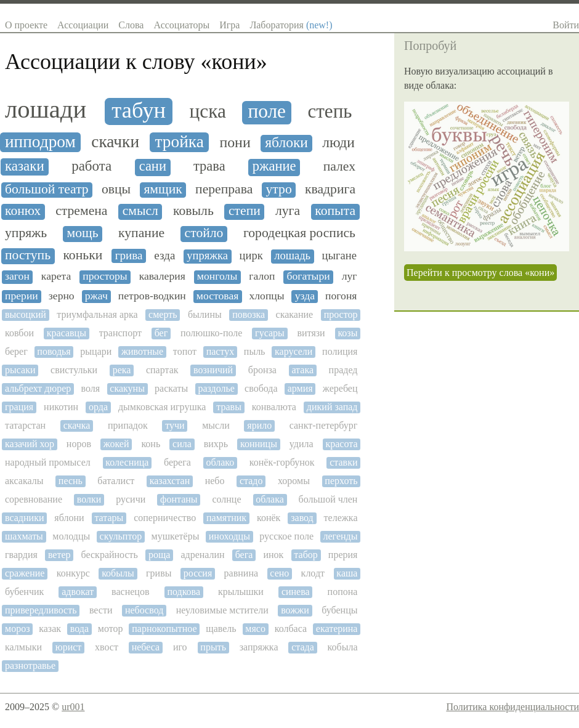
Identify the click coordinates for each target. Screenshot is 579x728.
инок (273, 555)
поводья (54, 351)
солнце (226, 499)
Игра (229, 25)
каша (347, 573)
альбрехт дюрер (38, 388)
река (122, 370)
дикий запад (332, 407)
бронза (262, 370)
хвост (107, 647)
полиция (340, 351)
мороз (17, 629)
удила (302, 444)
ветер (59, 555)
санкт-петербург (324, 425)
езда (164, 255)
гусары (270, 333)
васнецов (130, 592)
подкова (184, 592)
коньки (83, 255)
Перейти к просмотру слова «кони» (480, 273)
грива (129, 255)
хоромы (294, 481)
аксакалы (24, 481)
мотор (111, 629)
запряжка (259, 647)
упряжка (207, 256)
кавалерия (162, 276)
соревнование (34, 499)
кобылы (118, 573)
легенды (340, 536)
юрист (69, 647)
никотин (61, 407)
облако (220, 462)
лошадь (292, 256)
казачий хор (30, 444)
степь (330, 111)
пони (235, 142)
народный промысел (48, 462)
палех (339, 167)
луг (350, 276)
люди (338, 143)
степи (245, 211)
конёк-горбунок (282, 462)
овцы (116, 189)
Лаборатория (291, 25)
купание (141, 233)
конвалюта (274, 407)
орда (98, 407)
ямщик (163, 189)
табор (306, 555)
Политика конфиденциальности (512, 707)
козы (347, 333)
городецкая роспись (299, 233)
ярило (259, 425)
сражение (25, 573)
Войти (566, 25)
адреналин (202, 555)
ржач (96, 296)
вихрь (216, 444)
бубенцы (339, 610)
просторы (105, 276)
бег (161, 333)
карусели (294, 351)
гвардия (21, 555)
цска (208, 111)
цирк (251, 256)
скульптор (121, 536)
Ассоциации (83, 25)
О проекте (26, 25)
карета (56, 276)
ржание (274, 166)
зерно (62, 296)
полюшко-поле (211, 333)
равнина (241, 573)
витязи (311, 333)
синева (296, 592)
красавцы (67, 333)
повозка (249, 314)
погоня (341, 296)
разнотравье (30, 665)
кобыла (343, 647)
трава (209, 166)
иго (180, 647)
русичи (131, 499)
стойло (204, 233)
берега (177, 462)
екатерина (337, 629)
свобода (261, 388)
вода (79, 629)
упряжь (26, 233)
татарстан (25, 425)
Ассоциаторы (181, 25)
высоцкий (26, 314)
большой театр (47, 189)
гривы (159, 573)
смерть (163, 314)
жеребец (340, 388)
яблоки (286, 143)
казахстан (170, 481)
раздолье (216, 388)
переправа (224, 189)
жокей (116, 444)
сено (279, 573)
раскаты (171, 388)
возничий (213, 370)
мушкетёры (176, 536)
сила (182, 444)
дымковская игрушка (162, 407)
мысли (216, 425)
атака (302, 370)
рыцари (96, 351)
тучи (175, 425)
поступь (28, 255)
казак (50, 629)
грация (19, 407)
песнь (71, 481)
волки (89, 499)
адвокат (78, 592)
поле (267, 111)
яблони (69, 518)
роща (159, 555)
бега (244, 555)
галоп (262, 276)
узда (305, 296)
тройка (180, 142)
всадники (24, 518)
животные (142, 351)
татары (109, 518)
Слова (131, 25)
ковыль (193, 211)
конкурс (73, 573)
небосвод (144, 610)
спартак (162, 370)
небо (215, 481)
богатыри (309, 276)
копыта (335, 211)
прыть (213, 647)
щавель (221, 629)
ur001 (73, 707)
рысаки (20, 370)
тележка (341, 518)
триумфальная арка (97, 314)
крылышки (241, 592)
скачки (115, 142)
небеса (146, 647)
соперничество (165, 518)
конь (151, 444)
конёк (269, 518)
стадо (251, 481)
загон (17, 276)
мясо (255, 629)
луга (288, 211)
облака (269, 499)
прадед (343, 370)
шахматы (24, 536)
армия (300, 388)
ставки (343, 462)
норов (79, 444)
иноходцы (229, 536)
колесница (127, 462)
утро (279, 189)
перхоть (341, 481)
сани (153, 166)
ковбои (19, 333)
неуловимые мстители (222, 610)
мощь (83, 233)
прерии (22, 296)
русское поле (286, 536)
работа (91, 166)
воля (91, 388)
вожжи (295, 610)
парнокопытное (164, 629)
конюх (23, 211)
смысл (140, 211)
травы (229, 407)
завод (302, 518)
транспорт (120, 333)
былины (205, 314)
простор (341, 314)
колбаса (291, 629)
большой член (328, 499)
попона (343, 592)
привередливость (41, 610)
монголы (217, 276)
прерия (343, 555)
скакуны (127, 388)
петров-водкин (152, 296)
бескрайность (110, 555)
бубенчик (24, 592)
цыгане (339, 256)
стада (303, 647)
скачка (77, 425)
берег (16, 351)
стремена (81, 211)
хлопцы (266, 296)
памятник (226, 518)
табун (139, 110)
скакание (295, 314)
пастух (221, 351)
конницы (259, 444)
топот (185, 351)
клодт (313, 573)
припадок (128, 425)
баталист (116, 481)
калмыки (23, 647)
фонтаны (179, 499)
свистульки (74, 370)
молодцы (71, 536)
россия (198, 573)
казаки (25, 166)
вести (101, 610)
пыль (255, 351)
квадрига (330, 189)
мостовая (218, 296)
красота (341, 444)
